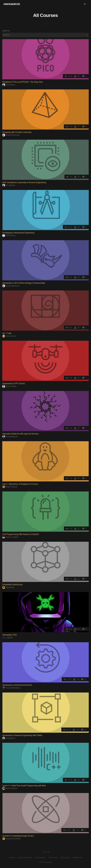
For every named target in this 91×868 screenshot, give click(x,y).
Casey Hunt (9, 336)
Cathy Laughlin (10, 537)
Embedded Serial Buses (12, 585)
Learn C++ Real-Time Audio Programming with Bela (24, 786)
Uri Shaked (9, 85)
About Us (12, 858)
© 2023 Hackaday (45, 862)
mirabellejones (10, 437)
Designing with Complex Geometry (17, 132)
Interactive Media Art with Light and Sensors (20, 434)
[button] (85, 4)
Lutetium (8, 638)
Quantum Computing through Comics (18, 836)
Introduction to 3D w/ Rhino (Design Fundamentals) (24, 283)
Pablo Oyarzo (10, 487)
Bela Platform (10, 788)
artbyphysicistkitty (11, 839)
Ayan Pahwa (9, 386)
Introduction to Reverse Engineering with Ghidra (22, 735)
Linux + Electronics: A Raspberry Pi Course (20, 484)
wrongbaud (9, 738)
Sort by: (6, 31)
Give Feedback (40, 858)
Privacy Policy (65, 858)
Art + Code (7, 333)
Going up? (45, 852)
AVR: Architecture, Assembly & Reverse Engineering (24, 182)
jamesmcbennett (11, 135)
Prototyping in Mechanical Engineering (18, 233)
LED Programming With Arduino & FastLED (21, 534)
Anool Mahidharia (11, 688)
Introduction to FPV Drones (14, 384)
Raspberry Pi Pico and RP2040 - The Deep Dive (22, 82)
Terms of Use (53, 858)
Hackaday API (77, 858)
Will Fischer (9, 236)
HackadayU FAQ (9, 635)
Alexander (8, 587)
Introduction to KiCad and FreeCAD (17, 685)
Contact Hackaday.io (25, 858)
